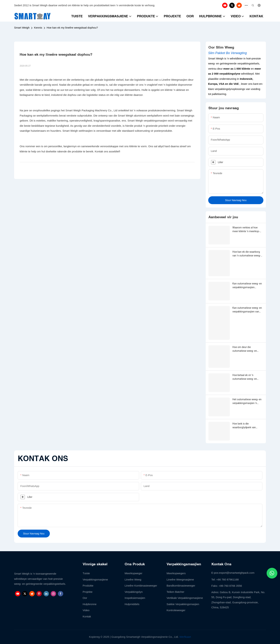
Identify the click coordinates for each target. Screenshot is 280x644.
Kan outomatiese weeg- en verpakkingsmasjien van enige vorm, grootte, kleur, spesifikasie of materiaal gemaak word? (247, 310)
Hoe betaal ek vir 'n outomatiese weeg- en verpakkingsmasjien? (245, 377)
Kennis (38, 28)
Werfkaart (185, 637)
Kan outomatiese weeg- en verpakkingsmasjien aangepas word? (247, 286)
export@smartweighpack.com (237, 573)
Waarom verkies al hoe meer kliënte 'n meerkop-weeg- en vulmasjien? (246, 230)
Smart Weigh (22, 28)
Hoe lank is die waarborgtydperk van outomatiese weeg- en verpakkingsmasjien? (245, 426)
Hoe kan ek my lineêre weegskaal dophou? (72, 28)
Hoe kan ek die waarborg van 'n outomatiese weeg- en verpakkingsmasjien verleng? (247, 254)
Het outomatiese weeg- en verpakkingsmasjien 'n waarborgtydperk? (247, 401)
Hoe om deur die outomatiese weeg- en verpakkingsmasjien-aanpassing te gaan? (245, 349)
